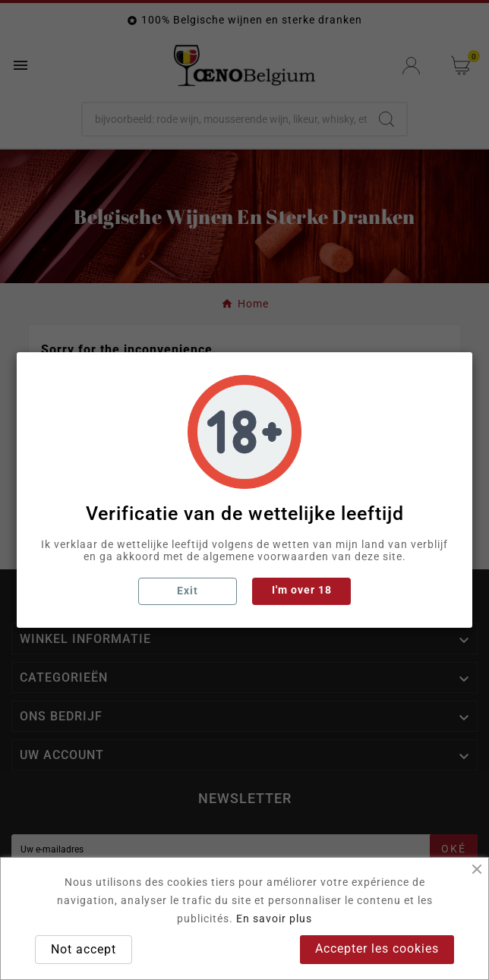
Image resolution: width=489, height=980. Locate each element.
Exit (188, 591)
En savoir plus (274, 919)
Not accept (84, 949)
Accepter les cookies (377, 948)
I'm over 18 (302, 590)
